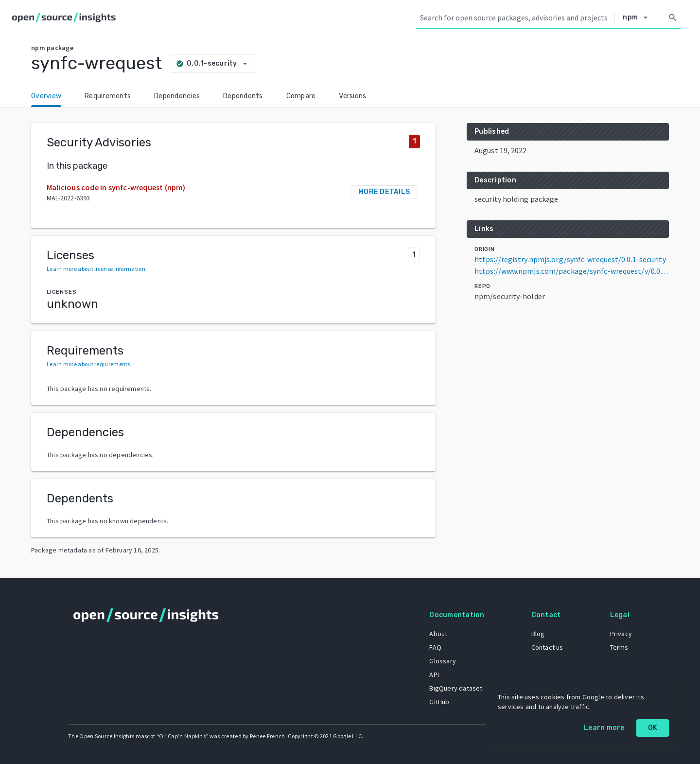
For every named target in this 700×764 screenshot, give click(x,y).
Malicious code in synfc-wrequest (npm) (116, 187)
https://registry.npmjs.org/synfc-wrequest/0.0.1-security (570, 259)
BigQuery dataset (456, 688)
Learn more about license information (96, 269)
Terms (619, 647)
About (438, 634)
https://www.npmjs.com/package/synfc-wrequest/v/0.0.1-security (572, 271)
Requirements (108, 96)
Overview (46, 96)
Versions (352, 96)
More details (384, 192)
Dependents (243, 96)
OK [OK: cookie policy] (653, 728)
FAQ (435, 647)
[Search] (673, 18)
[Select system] (638, 18)
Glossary (443, 661)
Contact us (547, 647)
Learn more (604, 728)
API (434, 675)
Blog (538, 634)
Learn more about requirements (88, 364)
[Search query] (515, 18)
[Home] (66, 18)
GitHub (439, 702)
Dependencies (177, 96)
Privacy (621, 634)
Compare (301, 96)
